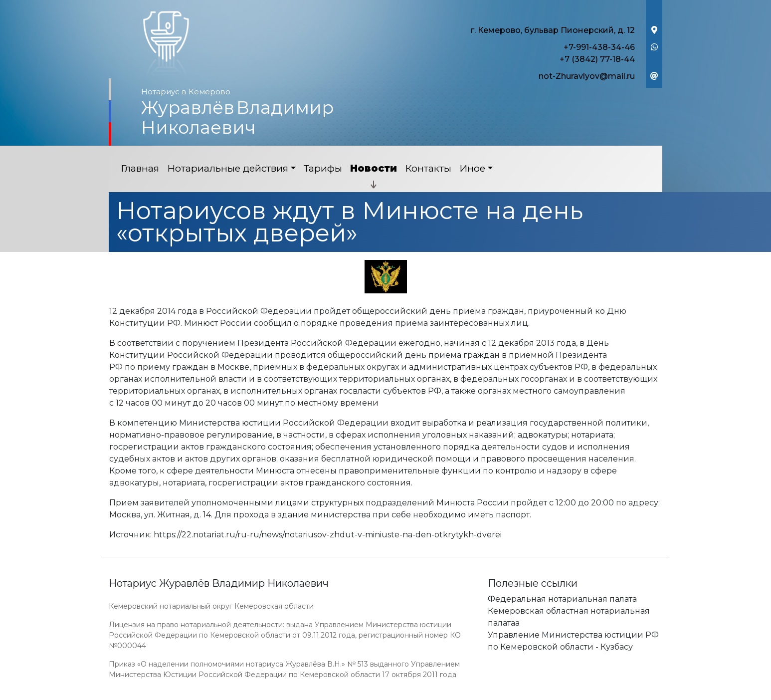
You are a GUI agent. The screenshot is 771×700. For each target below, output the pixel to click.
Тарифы (323, 168)
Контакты (428, 168)
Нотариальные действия (228, 168)
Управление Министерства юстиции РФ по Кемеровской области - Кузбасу (573, 641)
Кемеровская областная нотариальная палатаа (569, 617)
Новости (374, 168)
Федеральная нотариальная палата (562, 599)
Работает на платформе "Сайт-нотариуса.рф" (584, 694)
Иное (472, 168)
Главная (140, 168)
